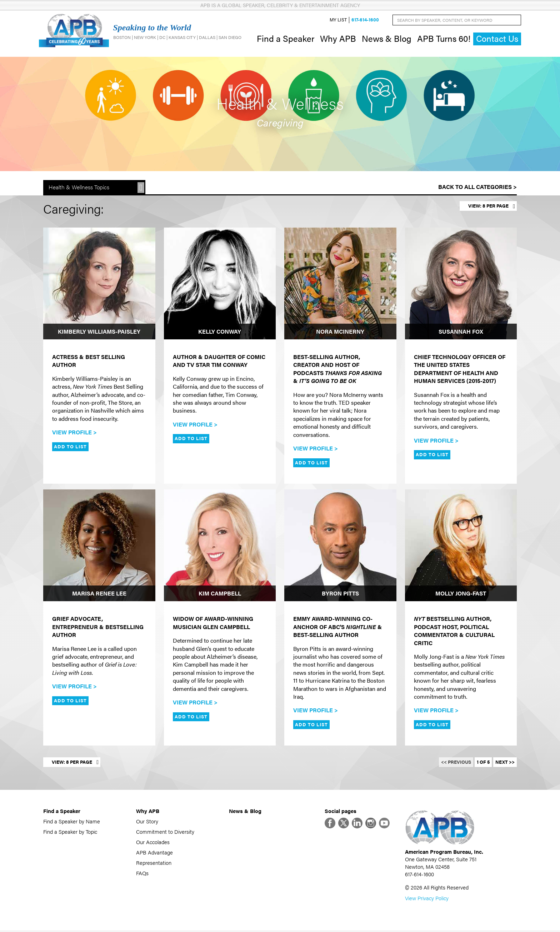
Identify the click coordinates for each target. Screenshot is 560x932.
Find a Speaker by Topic (70, 832)
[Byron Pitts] (340, 546)
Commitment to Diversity (165, 832)
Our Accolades (153, 843)
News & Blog (387, 39)
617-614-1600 (365, 20)
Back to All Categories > (477, 188)
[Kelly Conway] (220, 284)
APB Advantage (154, 853)
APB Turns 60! (444, 39)
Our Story (147, 822)
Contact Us (497, 39)
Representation (154, 863)
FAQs (142, 874)
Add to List (70, 447)
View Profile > (74, 433)
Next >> (505, 763)
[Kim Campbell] (220, 546)
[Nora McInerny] (340, 284)
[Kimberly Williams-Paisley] (99, 284)
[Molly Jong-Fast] (461, 546)
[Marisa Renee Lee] (99, 546)
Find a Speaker (286, 39)
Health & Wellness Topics (79, 188)
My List (338, 20)
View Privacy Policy (427, 900)
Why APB (338, 39)
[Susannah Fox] (461, 284)
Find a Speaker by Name (72, 822)
